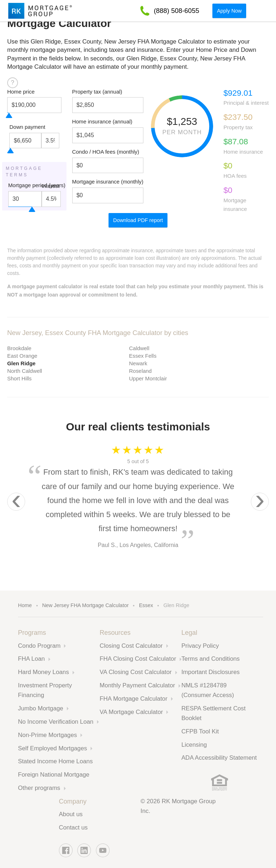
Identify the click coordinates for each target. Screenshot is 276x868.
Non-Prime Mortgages (47, 735)
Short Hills (19, 378)
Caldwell (139, 348)
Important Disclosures (211, 672)
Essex (146, 605)
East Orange (22, 356)
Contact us (73, 828)
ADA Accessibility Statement (219, 758)
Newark (138, 363)
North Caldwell (25, 371)
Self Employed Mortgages (52, 748)
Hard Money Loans (43, 672)
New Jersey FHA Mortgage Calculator (85, 605)
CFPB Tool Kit (200, 731)
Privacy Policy (200, 646)
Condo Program (39, 646)
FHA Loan (31, 659)
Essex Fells (143, 356)
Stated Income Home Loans (55, 761)
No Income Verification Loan (56, 722)
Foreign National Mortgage (54, 775)
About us (71, 814)
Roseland (140, 371)
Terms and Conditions (211, 659)
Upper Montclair (148, 378)
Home (25, 605)
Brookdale (19, 348)
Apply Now (229, 11)
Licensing (194, 745)
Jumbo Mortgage (41, 708)
